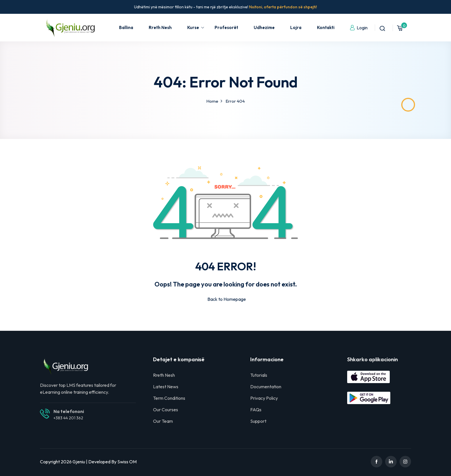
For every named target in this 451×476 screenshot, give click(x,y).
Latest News (166, 387)
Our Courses (166, 410)
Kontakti (326, 27)
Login (359, 28)
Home (212, 101)
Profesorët (226, 27)
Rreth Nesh (160, 27)
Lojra (296, 27)
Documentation (266, 387)
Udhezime (264, 27)
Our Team (163, 421)
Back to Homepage (225, 299)
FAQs (256, 410)
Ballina (126, 27)
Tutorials (259, 375)
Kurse (196, 27)
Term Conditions (169, 398)
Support (258, 421)
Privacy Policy (264, 398)
